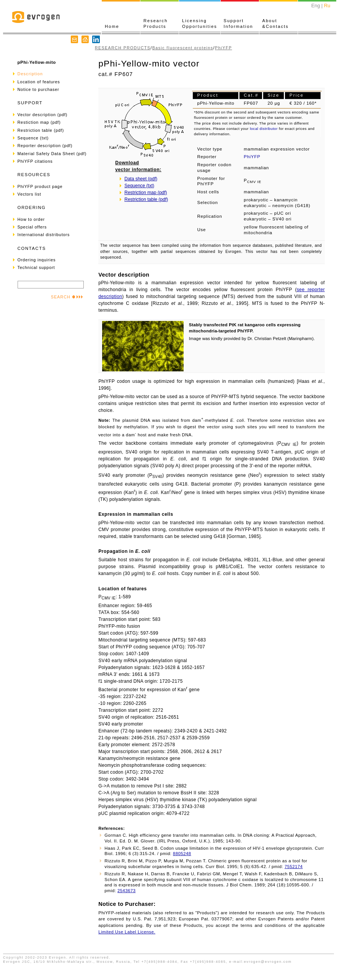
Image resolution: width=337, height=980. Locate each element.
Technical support (36, 267)
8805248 (182, 854)
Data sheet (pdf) (141, 179)
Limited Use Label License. (127, 932)
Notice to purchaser (38, 89)
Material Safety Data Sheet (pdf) (52, 154)
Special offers (32, 227)
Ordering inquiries (37, 260)
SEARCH (67, 297)
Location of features (39, 82)
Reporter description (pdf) (45, 146)
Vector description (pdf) (43, 115)
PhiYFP (224, 48)
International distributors (44, 235)
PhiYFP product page (40, 186)
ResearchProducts (155, 23)
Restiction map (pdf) (39, 122)
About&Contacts (276, 23)
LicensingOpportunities (200, 23)
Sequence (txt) (33, 138)
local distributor (264, 129)
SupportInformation (239, 23)
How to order (31, 219)
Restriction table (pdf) (41, 130)
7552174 (294, 867)
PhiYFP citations (35, 161)
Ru (327, 6)
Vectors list (29, 194)
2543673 (126, 891)
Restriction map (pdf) (146, 193)
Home (112, 26)
